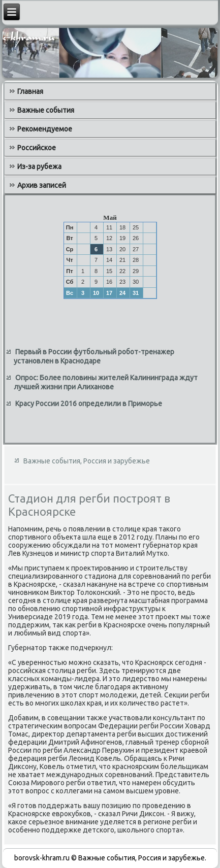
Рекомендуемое (45, 129)
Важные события (46, 110)
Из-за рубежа (39, 166)
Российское (37, 148)
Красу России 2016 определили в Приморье (89, 404)
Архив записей (42, 185)
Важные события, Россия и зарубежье (87, 461)
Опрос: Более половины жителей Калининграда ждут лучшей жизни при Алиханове (106, 382)
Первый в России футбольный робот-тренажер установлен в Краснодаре (94, 356)
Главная (30, 91)
